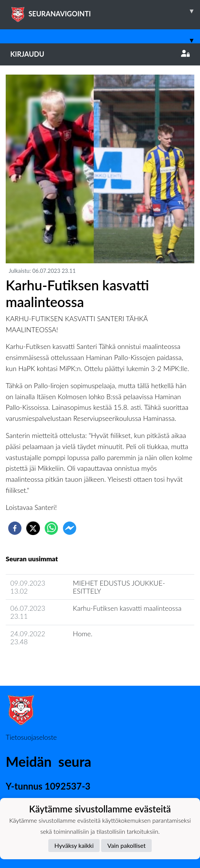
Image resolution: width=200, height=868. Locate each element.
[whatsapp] (51, 528)
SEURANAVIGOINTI (105, 11)
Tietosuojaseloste (31, 737)
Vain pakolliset (126, 845)
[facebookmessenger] (70, 528)
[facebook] (15, 528)
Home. (83, 634)
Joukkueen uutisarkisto (44, 663)
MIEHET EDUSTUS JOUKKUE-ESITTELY (119, 587)
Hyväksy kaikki (74, 845)
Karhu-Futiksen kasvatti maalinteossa (127, 608)
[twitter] (33, 528)
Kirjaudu (100, 54)
